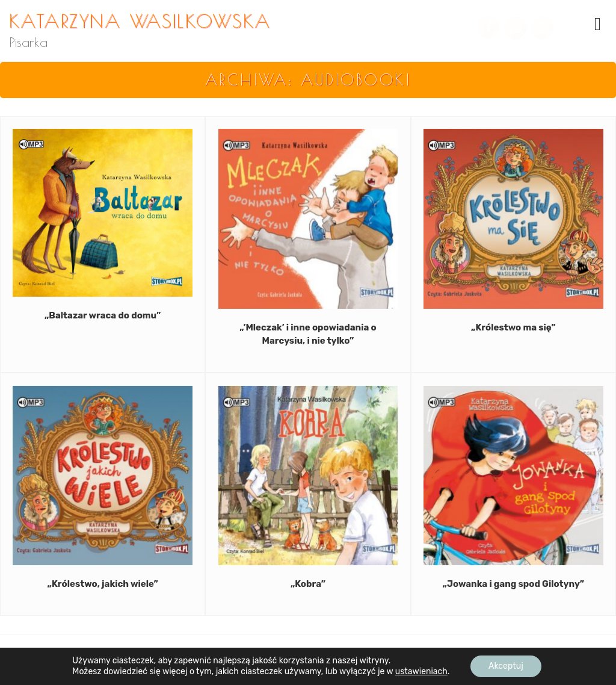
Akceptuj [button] (506, 666)
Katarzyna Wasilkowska (140, 20)
